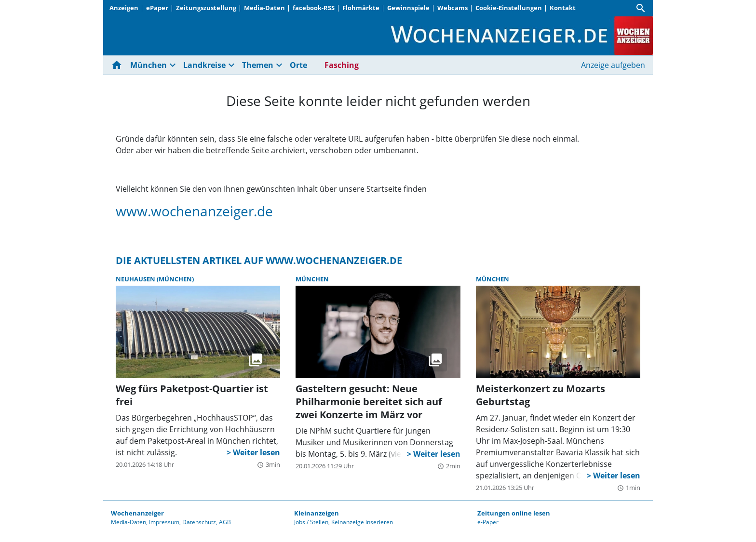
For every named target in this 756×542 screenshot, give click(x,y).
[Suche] (641, 8)
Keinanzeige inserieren (362, 522)
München (148, 65)
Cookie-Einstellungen (509, 8)
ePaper (157, 8)
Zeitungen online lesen (514, 513)
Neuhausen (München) (155, 279)
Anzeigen (124, 8)
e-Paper (488, 522)
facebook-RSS (314, 8)
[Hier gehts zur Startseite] (119, 65)
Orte (298, 65)
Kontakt (563, 8)
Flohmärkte (361, 8)
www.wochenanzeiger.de (194, 211)
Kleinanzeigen (317, 513)
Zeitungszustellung (206, 8)
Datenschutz (199, 522)
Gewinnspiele (408, 8)
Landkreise (204, 65)
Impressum (164, 522)
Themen (258, 65)
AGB (225, 522)
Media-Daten (264, 8)
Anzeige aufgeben (613, 65)
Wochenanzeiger (137, 513)
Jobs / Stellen (311, 522)
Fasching (342, 65)
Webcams (452, 8)
